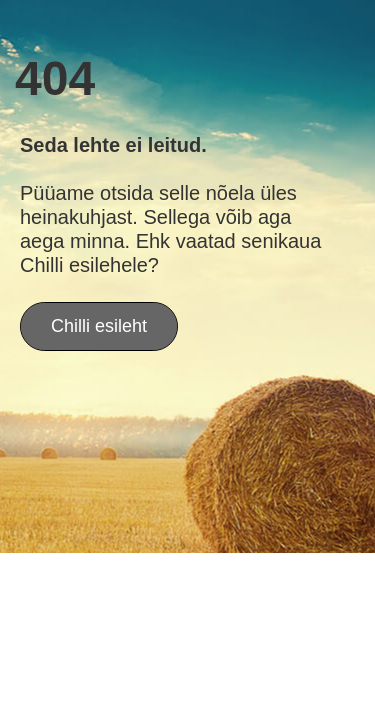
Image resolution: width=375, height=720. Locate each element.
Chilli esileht (99, 326)
